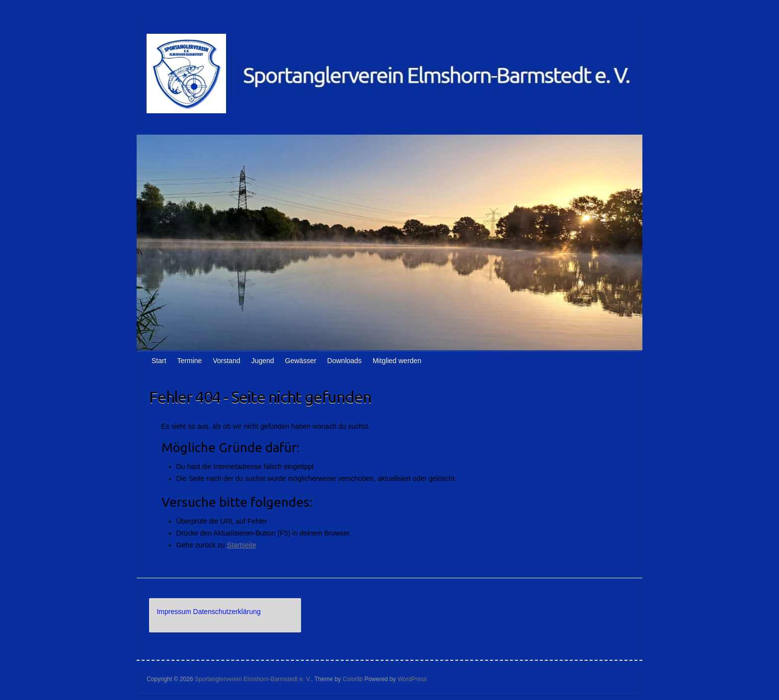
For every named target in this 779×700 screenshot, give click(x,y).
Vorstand (226, 361)
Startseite (242, 545)
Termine (190, 361)
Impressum (174, 612)
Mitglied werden (397, 361)
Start (159, 361)
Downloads (345, 361)
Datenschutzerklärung (227, 612)
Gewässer (301, 361)
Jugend (263, 361)
